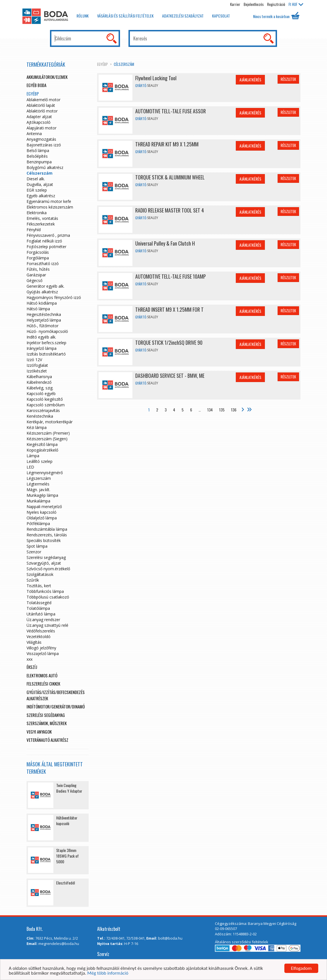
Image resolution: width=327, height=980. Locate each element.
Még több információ (108, 973)
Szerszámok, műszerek (47, 723)
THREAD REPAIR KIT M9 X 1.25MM (167, 144)
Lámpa (33, 456)
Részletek (288, 79)
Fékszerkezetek (41, 224)
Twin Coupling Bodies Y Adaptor (69, 788)
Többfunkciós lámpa (45, 591)
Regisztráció (276, 4)
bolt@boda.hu (170, 938)
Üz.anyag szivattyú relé (47, 625)
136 (234, 410)
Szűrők (33, 580)
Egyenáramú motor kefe (49, 201)
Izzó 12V (34, 360)
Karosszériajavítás (43, 410)
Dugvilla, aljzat (40, 184)
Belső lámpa (38, 150)
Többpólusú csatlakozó (48, 597)
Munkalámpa (38, 501)
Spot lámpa (37, 546)
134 (210, 410)
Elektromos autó (42, 675)
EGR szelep (37, 190)
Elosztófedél (66, 883)
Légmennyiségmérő (45, 473)
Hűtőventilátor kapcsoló (67, 820)
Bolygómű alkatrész (45, 167)
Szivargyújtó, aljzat (44, 563)
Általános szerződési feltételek (242, 942)
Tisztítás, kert (39, 586)
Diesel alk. (36, 179)
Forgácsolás (38, 252)
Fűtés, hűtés (38, 269)
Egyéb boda (36, 85)
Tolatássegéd (39, 603)
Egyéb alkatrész (41, 196)
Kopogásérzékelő (42, 450)
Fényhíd (34, 230)
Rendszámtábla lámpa (47, 529)
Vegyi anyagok (39, 732)
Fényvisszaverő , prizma (48, 235)
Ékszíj (32, 667)
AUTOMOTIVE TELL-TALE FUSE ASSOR (171, 111)
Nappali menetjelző (44, 507)
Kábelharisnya (39, 377)
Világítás (34, 642)
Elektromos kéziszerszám (50, 207)
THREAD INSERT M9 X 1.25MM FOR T (169, 309)
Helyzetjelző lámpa (44, 320)
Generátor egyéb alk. (45, 286)
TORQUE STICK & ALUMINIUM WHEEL (170, 177)
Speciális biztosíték (44, 540)
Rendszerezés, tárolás (47, 535)
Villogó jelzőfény (41, 648)
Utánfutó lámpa (41, 614)
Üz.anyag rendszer (43, 620)
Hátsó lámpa (38, 309)
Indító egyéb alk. (41, 337)
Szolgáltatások (40, 574)
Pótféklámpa (38, 523)
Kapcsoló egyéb (41, 393)
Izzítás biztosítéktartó (46, 354)
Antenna (34, 134)
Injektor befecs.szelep (46, 343)
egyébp (103, 64)
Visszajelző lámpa (43, 653)
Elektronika (37, 213)
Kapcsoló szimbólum (46, 405)
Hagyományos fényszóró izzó (54, 297)
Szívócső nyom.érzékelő (48, 569)
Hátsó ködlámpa (42, 303)
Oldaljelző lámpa (42, 518)
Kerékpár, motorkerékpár (50, 422)
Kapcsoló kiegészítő (45, 399)
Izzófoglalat (37, 365)
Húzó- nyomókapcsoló (47, 331)
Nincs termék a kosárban (276, 16)
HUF (296, 4)
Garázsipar (36, 275)
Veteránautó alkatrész (47, 740)
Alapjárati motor (42, 128)
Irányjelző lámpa (42, 348)
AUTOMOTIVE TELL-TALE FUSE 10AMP (171, 276)
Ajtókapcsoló (39, 122)
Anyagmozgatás (41, 139)
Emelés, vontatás (42, 218)
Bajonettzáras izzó (44, 145)
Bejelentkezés (254, 4)
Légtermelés (38, 484)
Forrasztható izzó (43, 264)
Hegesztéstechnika (44, 314)
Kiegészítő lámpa (42, 444)
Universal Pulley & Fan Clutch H (165, 243)
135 (222, 410)
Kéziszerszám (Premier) (48, 433)
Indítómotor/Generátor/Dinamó (56, 706)
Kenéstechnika (40, 416)
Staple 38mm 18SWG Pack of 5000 (67, 856)
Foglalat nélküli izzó (44, 241)
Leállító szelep (40, 461)
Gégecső (34, 280)
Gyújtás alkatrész (42, 292)
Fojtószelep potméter (46, 247)
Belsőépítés (37, 156)
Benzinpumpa (39, 162)
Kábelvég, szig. (40, 388)
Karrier (235, 4)
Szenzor (34, 552)
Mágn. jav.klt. (38, 490)
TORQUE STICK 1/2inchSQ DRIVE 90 (169, 342)
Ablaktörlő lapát (41, 105)
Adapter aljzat (39, 117)
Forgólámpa (38, 258)
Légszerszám (39, 478)
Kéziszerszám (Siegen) (47, 439)
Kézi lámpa (37, 427)
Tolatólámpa (38, 608)
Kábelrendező (39, 382)
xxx (30, 659)
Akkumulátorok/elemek (47, 77)
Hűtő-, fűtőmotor (42, 326)
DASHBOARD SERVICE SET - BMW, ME (170, 376)
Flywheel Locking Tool (156, 78)
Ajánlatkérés (250, 80)
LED (30, 467)
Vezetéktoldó (39, 637)
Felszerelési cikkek (43, 684)
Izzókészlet (37, 371)
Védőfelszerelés (41, 631)
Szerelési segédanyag (46, 557)
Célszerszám (124, 64)
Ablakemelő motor (43, 100)
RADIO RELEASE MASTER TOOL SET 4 (170, 210)
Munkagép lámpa (42, 495)
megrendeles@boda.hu (59, 944)
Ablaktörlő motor (42, 111)
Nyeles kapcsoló (42, 512)
